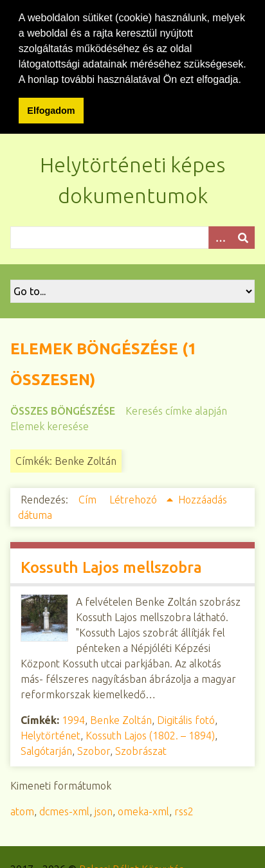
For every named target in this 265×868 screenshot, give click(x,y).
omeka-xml (143, 811)
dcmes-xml (64, 811)
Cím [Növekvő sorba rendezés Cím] (89, 499)
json (104, 811)
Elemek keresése (50, 426)
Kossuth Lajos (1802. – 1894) (150, 735)
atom (22, 811)
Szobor (94, 750)
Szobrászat (141, 750)
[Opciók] (220, 237)
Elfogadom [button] (51, 111)
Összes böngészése (63, 410)
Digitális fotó (186, 719)
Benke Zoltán (121, 719)
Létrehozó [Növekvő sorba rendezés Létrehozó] (134, 499)
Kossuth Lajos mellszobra (111, 567)
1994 (73, 719)
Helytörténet (50, 735)
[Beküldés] (243, 237)
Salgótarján (46, 750)
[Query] (132, 237)
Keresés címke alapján (176, 410)
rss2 (184, 811)
